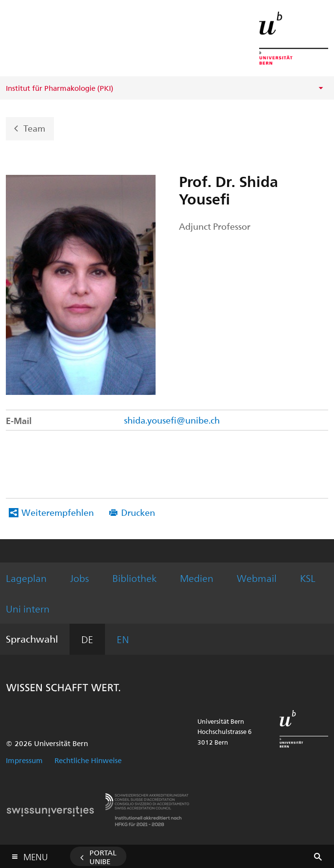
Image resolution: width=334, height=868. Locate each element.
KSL (308, 578)
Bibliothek (134, 578)
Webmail (257, 578)
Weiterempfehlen (58, 512)
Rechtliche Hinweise (88, 760)
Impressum (24, 760)
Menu (35, 855)
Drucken (138, 512)
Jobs (79, 578)
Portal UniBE (103, 857)
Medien (197, 578)
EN (123, 639)
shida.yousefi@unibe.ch (172, 420)
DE (87, 639)
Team (34, 128)
